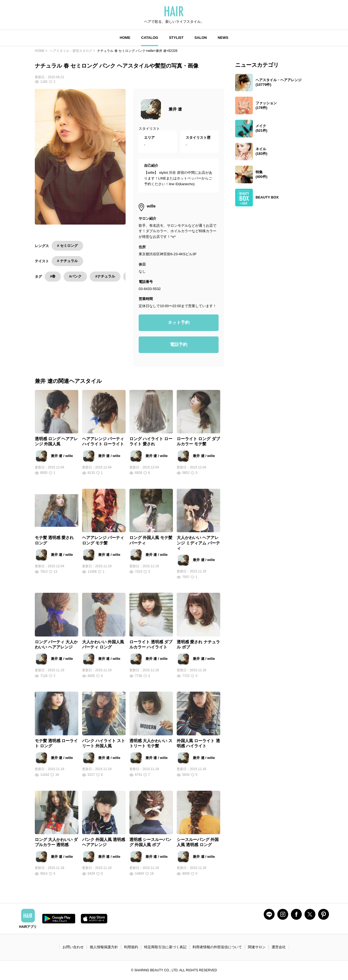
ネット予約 (179, 322)
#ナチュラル (105, 276)
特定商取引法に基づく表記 (165, 947)
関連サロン (257, 947)
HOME (125, 38)
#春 (53, 276)
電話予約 (179, 344)
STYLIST (176, 38)
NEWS (223, 38)
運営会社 (279, 947)
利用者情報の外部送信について (217, 947)
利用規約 (131, 947)
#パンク (75, 276)
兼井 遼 (175, 109)
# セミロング (67, 246)
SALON (201, 38)
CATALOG (150, 38)
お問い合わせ (73, 947)
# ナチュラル (67, 261)
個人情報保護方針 (104, 947)
